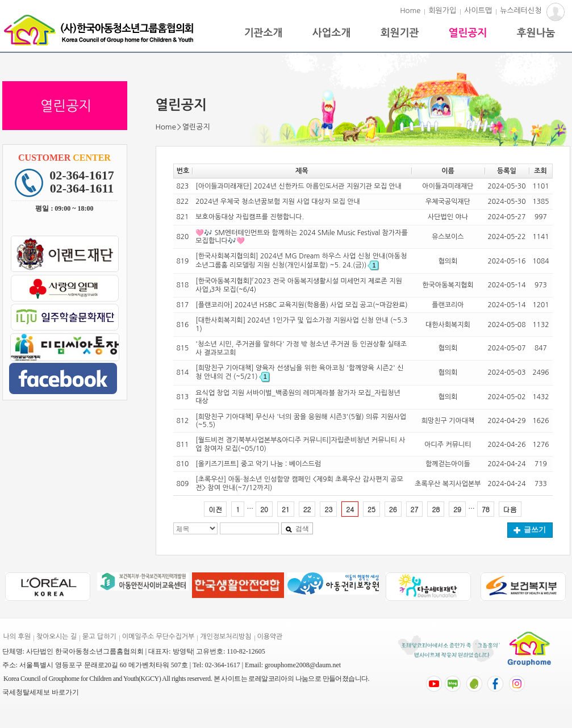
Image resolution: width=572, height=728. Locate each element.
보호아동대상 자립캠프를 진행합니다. (250, 217)
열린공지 (468, 33)
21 (286, 509)
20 (264, 509)
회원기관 (400, 33)
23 (328, 509)
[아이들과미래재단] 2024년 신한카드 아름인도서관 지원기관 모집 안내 (298, 186)
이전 (215, 509)
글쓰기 (530, 530)
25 (371, 509)
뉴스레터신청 (521, 11)
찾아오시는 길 (57, 637)
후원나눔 (536, 33)
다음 (510, 509)
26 (393, 509)
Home (410, 11)
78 (486, 509)
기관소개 (264, 33)
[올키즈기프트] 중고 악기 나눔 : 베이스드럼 (258, 464)
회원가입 (442, 11)
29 (457, 509)
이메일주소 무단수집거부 (158, 637)
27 (415, 509)
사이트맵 (478, 11)
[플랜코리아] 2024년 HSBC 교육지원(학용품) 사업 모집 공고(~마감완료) (301, 305)
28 (436, 509)
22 (307, 509)
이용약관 (270, 637)
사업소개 (332, 33)
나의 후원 (17, 637)
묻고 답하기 (99, 637)
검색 (297, 529)
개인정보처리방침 (226, 637)
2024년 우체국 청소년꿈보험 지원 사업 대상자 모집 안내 (278, 202)
